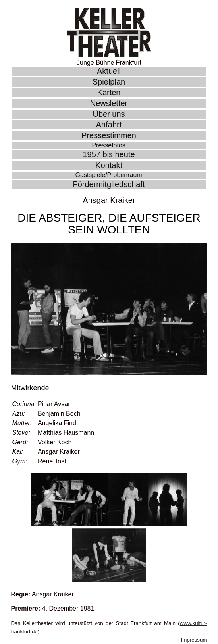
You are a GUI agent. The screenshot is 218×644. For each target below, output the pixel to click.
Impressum (194, 640)
